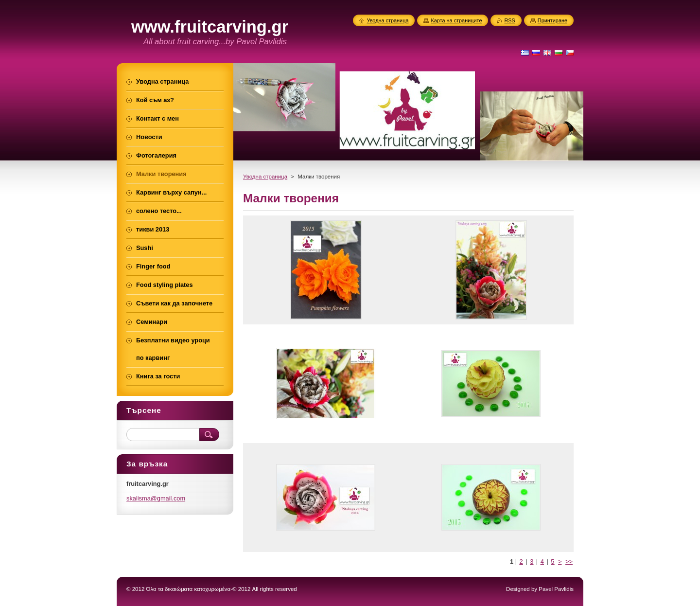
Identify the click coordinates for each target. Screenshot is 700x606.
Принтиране (552, 20)
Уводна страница (265, 177)
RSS (509, 20)
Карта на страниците (456, 20)
